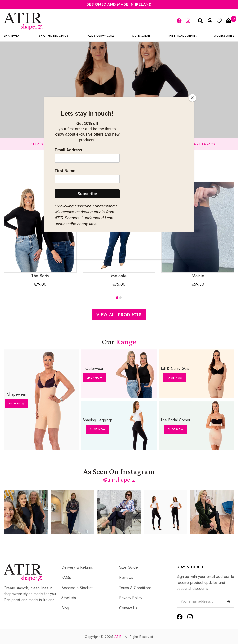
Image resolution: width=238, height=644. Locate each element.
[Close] (192, 98)
